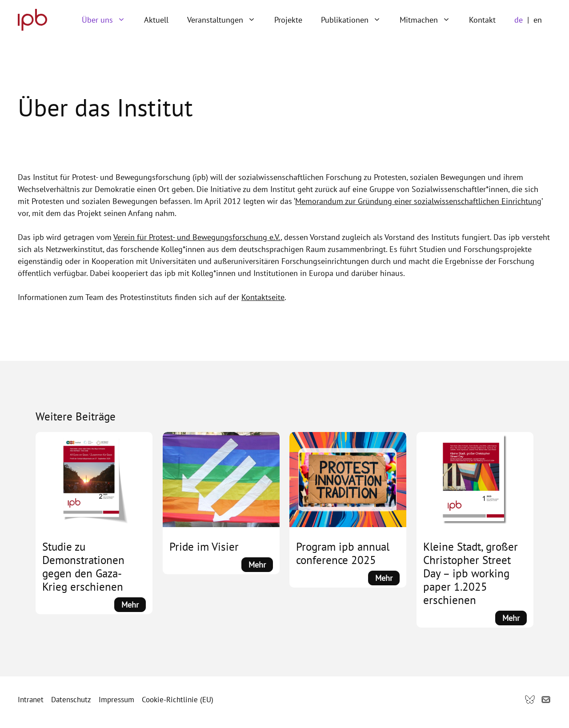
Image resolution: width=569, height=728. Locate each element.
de (519, 20)
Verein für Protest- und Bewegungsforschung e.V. (197, 237)
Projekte (288, 20)
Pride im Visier (204, 547)
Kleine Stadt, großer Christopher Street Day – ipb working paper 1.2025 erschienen (471, 573)
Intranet (31, 700)
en (538, 20)
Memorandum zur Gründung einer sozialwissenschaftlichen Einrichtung (418, 201)
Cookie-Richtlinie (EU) (178, 700)
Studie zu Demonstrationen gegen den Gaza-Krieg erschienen (83, 567)
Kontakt (482, 20)
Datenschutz (71, 700)
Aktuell (156, 20)
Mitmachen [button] (430, 20)
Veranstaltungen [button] (226, 20)
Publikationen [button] (356, 20)
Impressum (116, 700)
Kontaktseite (263, 297)
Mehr (134, 605)
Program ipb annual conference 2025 (343, 553)
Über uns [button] (108, 20)
